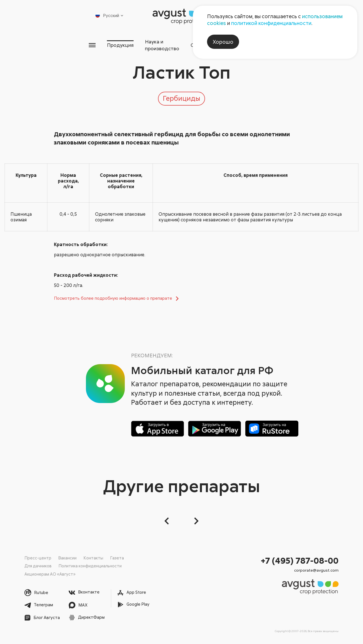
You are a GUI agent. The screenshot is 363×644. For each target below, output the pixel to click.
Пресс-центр (38, 557)
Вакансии (67, 557)
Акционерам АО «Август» (50, 574)
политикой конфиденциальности (271, 23)
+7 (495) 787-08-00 (300, 560)
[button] (167, 521)
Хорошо (223, 42)
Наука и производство (150, 42)
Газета (117, 557)
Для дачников (38, 566)
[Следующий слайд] (196, 521)
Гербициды (181, 95)
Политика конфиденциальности (91, 566)
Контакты (93, 557)
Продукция (90, 42)
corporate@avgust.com (316, 570)
